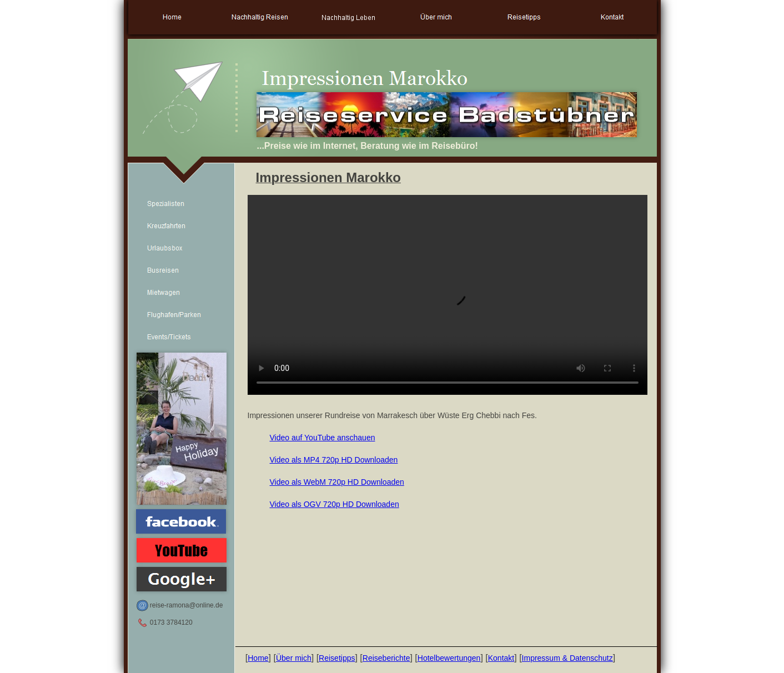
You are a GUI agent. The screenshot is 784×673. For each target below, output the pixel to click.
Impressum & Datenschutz (567, 658)
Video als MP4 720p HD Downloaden (334, 460)
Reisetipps (337, 658)
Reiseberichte (386, 658)
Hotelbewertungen (449, 658)
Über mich (294, 658)
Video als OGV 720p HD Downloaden (335, 504)
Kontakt (501, 658)
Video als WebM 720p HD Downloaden (337, 482)
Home (258, 658)
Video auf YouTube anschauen (323, 438)
